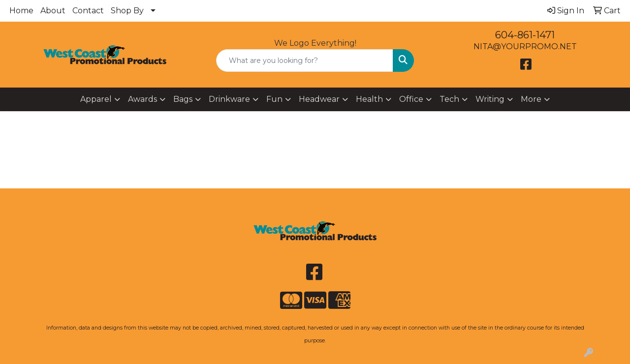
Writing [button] (490, 99)
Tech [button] (449, 99)
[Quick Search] (305, 61)
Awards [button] (142, 99)
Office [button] (411, 99)
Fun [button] (274, 99)
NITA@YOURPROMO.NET (525, 46)
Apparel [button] (96, 99)
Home (21, 11)
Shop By (127, 11)
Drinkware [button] (229, 99)
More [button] (531, 99)
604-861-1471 (525, 35)
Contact (88, 11)
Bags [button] (183, 99)
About (53, 11)
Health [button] (369, 99)
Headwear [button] (319, 99)
